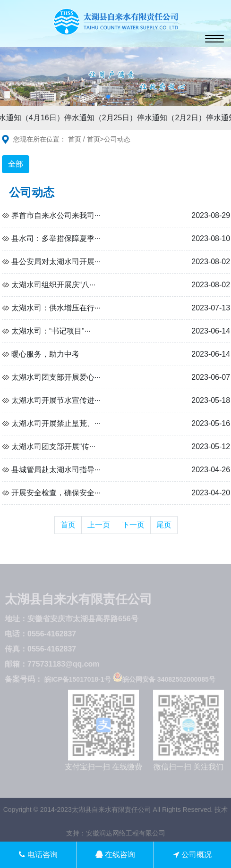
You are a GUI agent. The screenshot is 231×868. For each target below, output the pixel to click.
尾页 (164, 525)
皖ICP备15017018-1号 (77, 679)
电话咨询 (38, 855)
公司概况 (192, 855)
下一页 (133, 525)
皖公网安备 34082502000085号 (164, 679)
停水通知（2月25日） (102, 118)
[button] (108, 97)
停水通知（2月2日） (173, 118)
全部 (16, 164)
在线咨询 (115, 855)
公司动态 (117, 139)
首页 (75, 139)
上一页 (99, 525)
